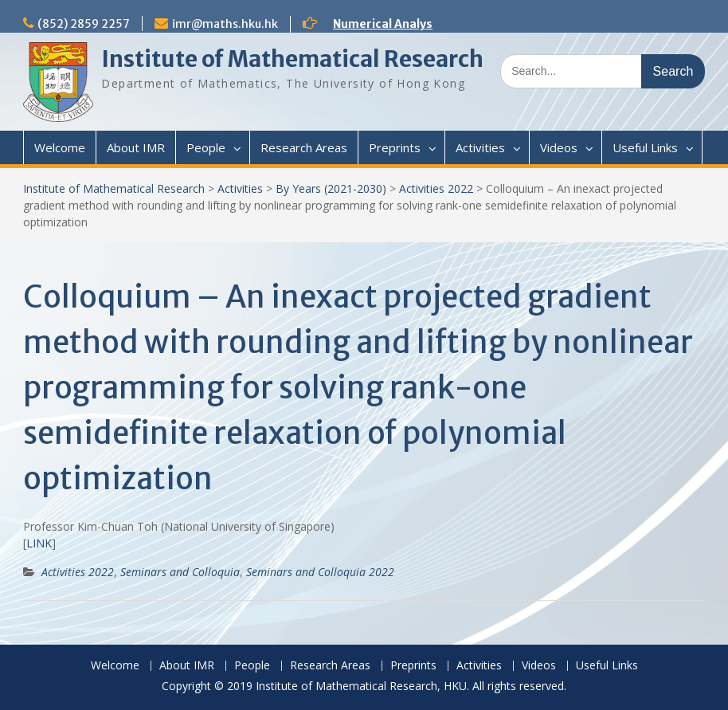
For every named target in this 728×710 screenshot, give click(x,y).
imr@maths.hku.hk (225, 24)
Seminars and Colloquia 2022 (320, 572)
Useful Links (645, 147)
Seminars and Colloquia (180, 572)
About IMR (136, 147)
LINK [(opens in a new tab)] (39, 543)
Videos (559, 147)
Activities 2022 (436, 188)
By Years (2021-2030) (331, 188)
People (206, 147)
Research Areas (304, 147)
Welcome (60, 147)
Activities (480, 147)
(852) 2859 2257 (84, 24)
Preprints (395, 147)
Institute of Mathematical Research (292, 59)
